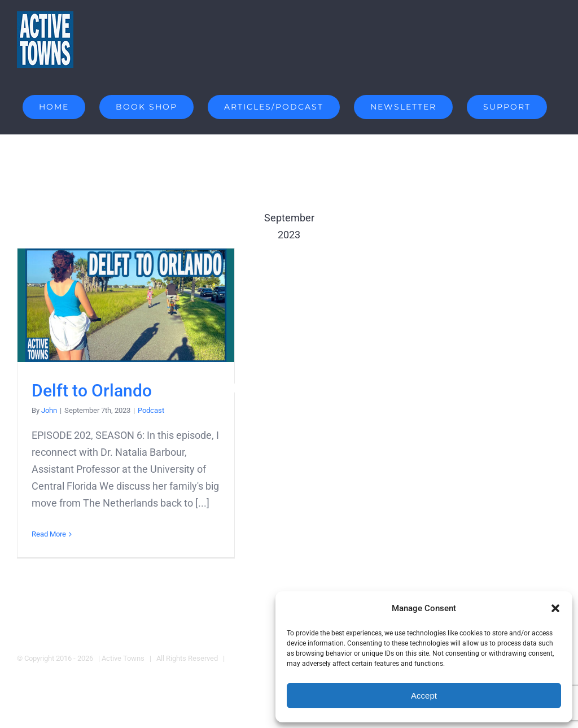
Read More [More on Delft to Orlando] (49, 534)
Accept (424, 696)
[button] (555, 608)
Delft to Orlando (92, 390)
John (49, 410)
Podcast (151, 410)
